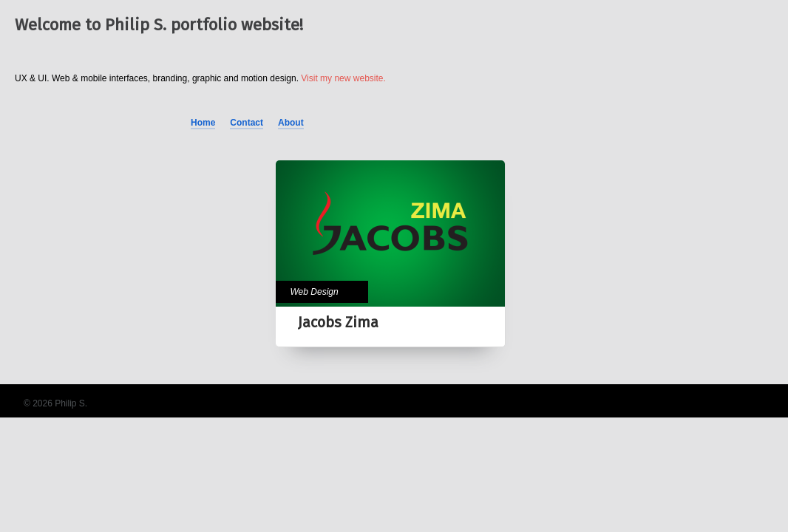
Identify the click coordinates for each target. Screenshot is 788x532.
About (291, 123)
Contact (247, 123)
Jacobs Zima (338, 322)
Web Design (315, 292)
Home (203, 123)
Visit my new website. (343, 78)
